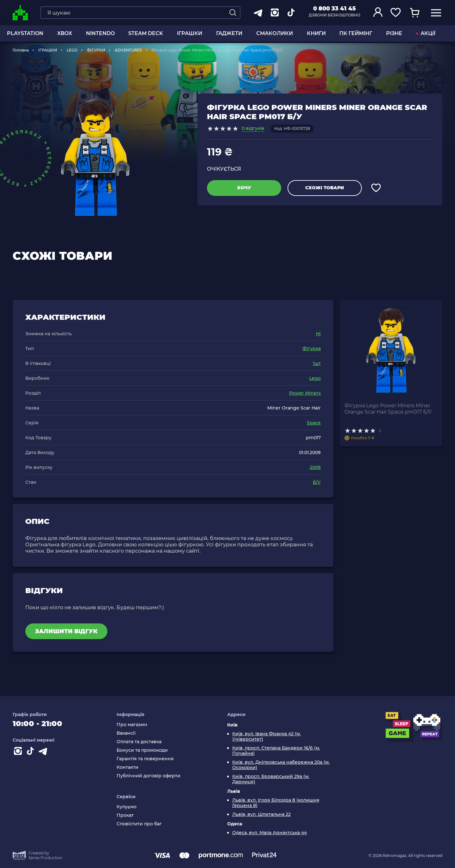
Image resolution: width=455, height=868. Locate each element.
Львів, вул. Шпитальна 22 (261, 814)
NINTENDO (100, 33)
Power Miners (305, 393)
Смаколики (275, 33)
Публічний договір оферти (149, 776)
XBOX (65, 33)
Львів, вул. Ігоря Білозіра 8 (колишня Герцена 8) (276, 803)
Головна (21, 50)
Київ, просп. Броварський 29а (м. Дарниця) (271, 779)
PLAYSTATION (25, 33)
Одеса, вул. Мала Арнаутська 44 (270, 833)
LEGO (72, 50)
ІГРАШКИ (190, 33)
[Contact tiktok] (32, 752)
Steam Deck (146, 33)
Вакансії (126, 733)
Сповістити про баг (139, 824)
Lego (315, 378)
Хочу (244, 188)
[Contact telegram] (44, 752)
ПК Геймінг (356, 33)
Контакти (127, 767)
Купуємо (127, 807)
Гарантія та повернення (145, 759)
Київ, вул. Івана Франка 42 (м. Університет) (267, 737)
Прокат (125, 815)
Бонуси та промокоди (142, 750)
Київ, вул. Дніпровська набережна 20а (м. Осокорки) (281, 765)
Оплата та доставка (139, 742)
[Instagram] (19, 752)
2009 (315, 467)
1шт (317, 363)
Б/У (317, 482)
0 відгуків (253, 128)
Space (314, 423)
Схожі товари (325, 188)
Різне (394, 33)
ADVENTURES (128, 50)
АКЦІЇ (426, 33)
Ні (318, 334)
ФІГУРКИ (96, 50)
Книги (316, 33)
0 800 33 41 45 (334, 9)
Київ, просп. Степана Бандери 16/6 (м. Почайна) (276, 751)
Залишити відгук (66, 631)
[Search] (233, 13)
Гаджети (229, 33)
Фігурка (312, 349)
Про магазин (132, 725)
